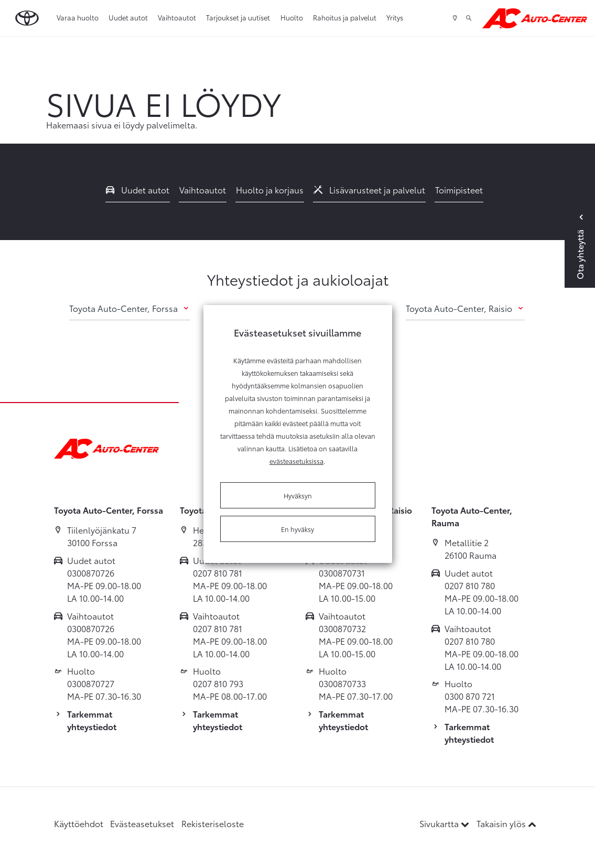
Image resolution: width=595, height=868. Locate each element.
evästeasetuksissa (296, 461)
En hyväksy (297, 529)
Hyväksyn (298, 495)
